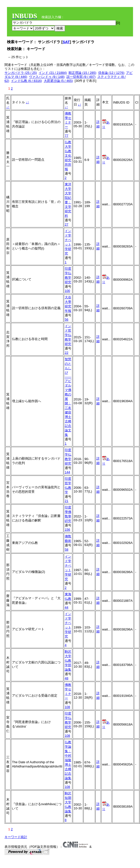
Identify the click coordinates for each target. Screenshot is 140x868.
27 (67, 224)
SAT (66, 42)
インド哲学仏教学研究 (68, 335)
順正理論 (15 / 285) (82, 73)
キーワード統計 (16, 837)
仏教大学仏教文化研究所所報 (68, 156)
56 (67, 319)
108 (68, 707)
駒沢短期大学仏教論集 (68, 802)
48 (67, 678)
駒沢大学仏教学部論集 (68, 661)
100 (68, 291)
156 (68, 530)
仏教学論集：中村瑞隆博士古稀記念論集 (68, 760)
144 (68, 472)
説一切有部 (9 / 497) (81, 77)
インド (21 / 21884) (53, 73)
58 (67, 550)
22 (67, 353)
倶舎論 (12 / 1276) (111, 73)
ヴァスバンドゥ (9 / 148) (47, 77)
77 (67, 136)
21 (67, 501)
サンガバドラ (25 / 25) (21, 73)
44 (67, 607)
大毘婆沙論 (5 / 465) (58, 81)
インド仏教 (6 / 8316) (26, 81)
